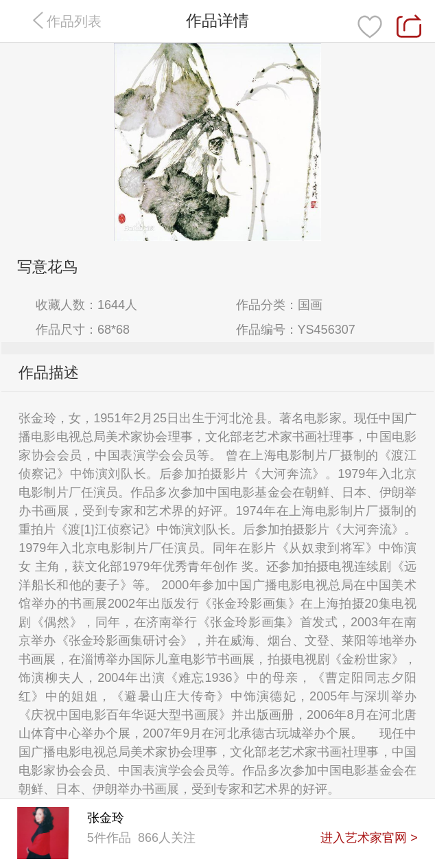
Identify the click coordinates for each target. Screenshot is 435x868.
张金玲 (106, 818)
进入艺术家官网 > (369, 838)
